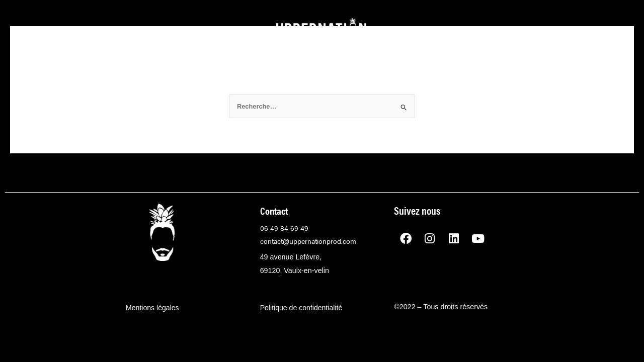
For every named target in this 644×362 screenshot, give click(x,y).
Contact (275, 210)
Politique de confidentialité (302, 307)
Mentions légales (153, 307)
